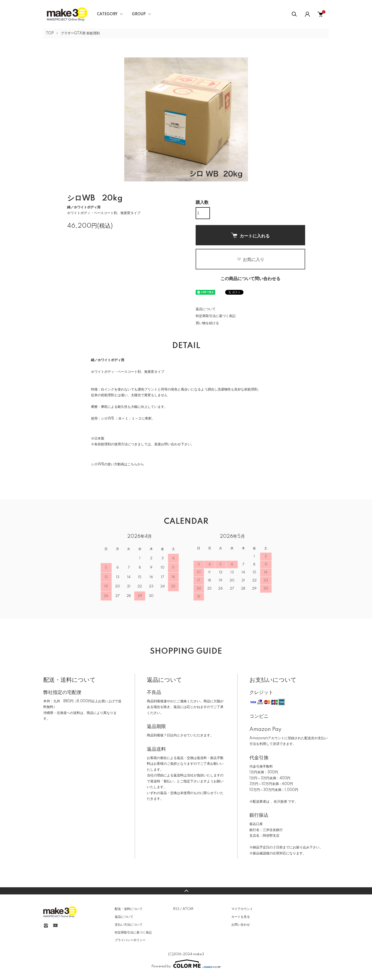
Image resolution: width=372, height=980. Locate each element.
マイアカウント (242, 909)
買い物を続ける (207, 323)
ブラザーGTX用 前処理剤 (80, 33)
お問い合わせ (241, 925)
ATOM (188, 909)
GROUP (139, 14)
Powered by (186, 964)
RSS (176, 909)
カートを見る (241, 917)
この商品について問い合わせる (250, 279)
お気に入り (250, 260)
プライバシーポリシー (130, 940)
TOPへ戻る (186, 891)
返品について (206, 309)
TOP (50, 33)
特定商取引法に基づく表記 (216, 316)
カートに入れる (250, 236)
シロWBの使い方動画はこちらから (117, 464)
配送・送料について (129, 909)
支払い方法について (129, 925)
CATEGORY (107, 14)
